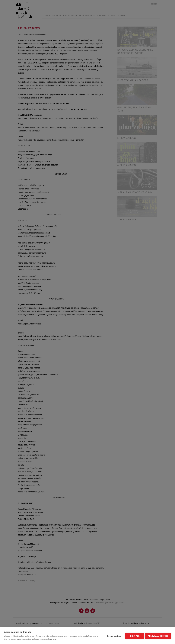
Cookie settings (113, 636)
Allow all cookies (158, 636)
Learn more (53, 639)
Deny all (134, 636)
